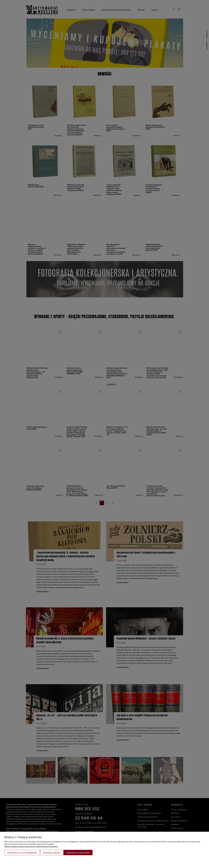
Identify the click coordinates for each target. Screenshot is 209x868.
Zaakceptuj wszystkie (78, 853)
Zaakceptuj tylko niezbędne (22, 853)
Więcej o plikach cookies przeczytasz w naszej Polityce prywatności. (31, 846)
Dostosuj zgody (52, 853)
